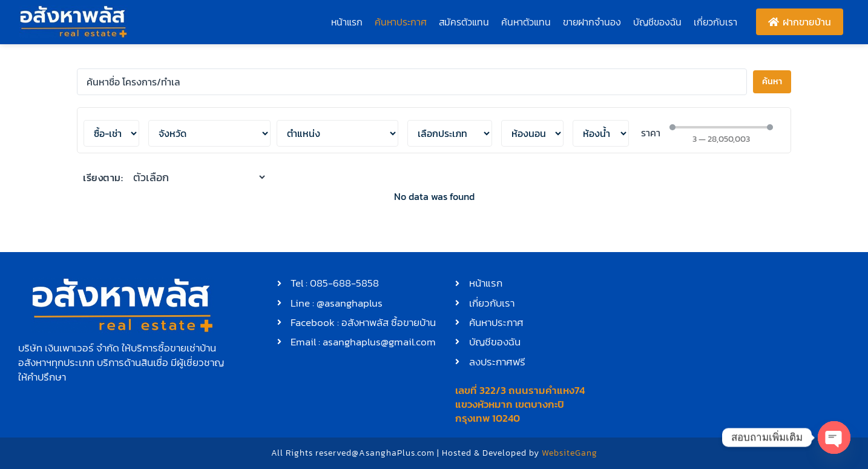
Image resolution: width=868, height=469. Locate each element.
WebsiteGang (570, 453)
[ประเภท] (450, 133)
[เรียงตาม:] (200, 177)
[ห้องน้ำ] (601, 133)
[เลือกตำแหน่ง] (209, 133)
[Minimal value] (721, 127)
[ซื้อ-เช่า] (111, 133)
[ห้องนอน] (532, 133)
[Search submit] (772, 82)
